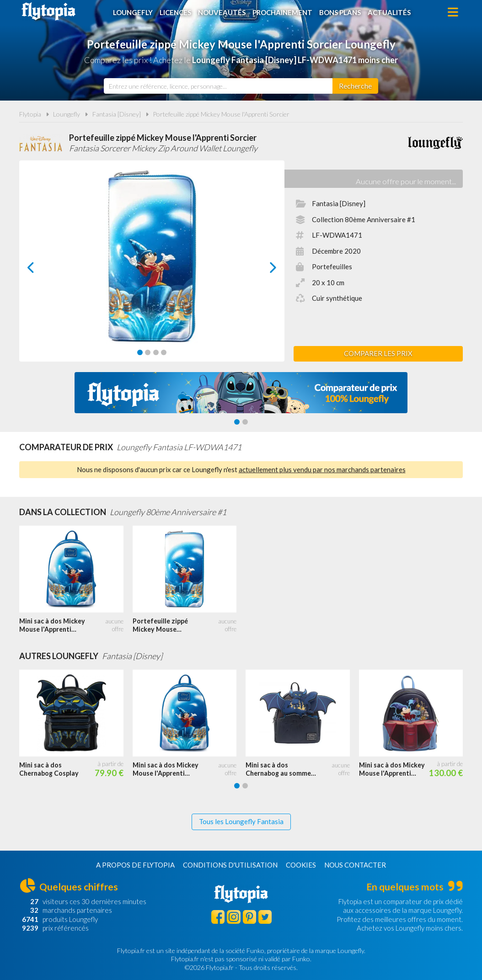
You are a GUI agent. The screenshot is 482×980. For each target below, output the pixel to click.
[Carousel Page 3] (156, 352)
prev (41, 270)
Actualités (389, 12)
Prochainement (282, 12)
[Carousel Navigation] (152, 267)
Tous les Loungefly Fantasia (241, 821)
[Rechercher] (355, 86)
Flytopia (48, 11)
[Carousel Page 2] (148, 352)
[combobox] (218, 86)
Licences (175, 12)
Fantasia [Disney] (117, 114)
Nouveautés (222, 12)
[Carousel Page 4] (164, 352)
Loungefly (133, 12)
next (263, 270)
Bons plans (340, 12)
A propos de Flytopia (135, 865)
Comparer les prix (378, 353)
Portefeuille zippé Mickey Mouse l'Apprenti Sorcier (221, 114)
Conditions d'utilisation (230, 865)
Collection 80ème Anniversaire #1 (364, 219)
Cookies (301, 865)
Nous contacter (355, 865)
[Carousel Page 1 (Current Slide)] (140, 352)
